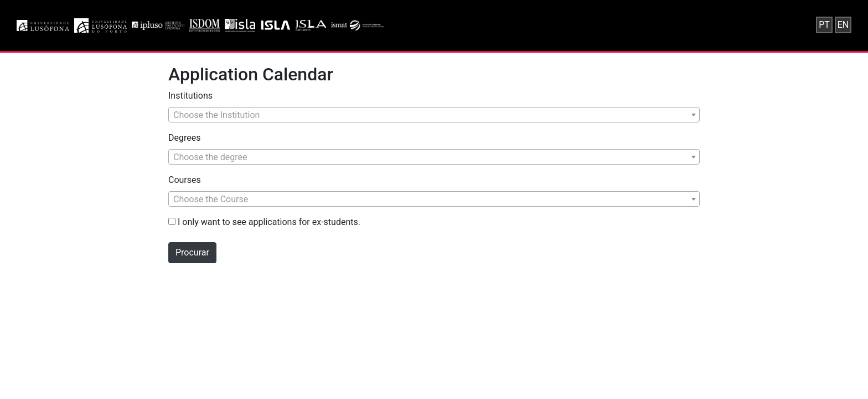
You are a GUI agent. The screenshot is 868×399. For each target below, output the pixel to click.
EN (843, 25)
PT (824, 25)
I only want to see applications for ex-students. (264, 222)
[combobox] (434, 115)
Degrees (184, 138)
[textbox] (434, 115)
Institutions (190, 96)
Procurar (192, 252)
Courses (185, 180)
